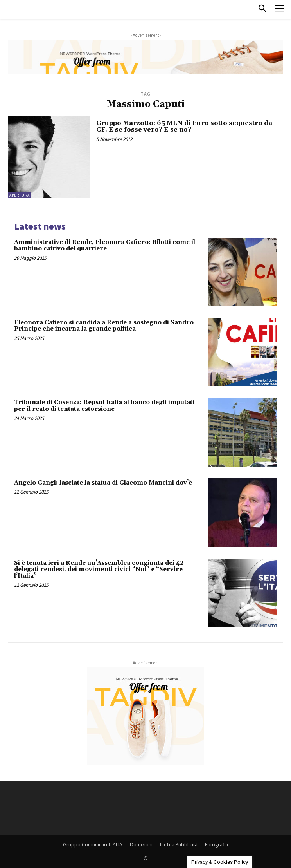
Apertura (20, 195)
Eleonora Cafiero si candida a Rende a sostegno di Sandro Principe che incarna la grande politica (104, 326)
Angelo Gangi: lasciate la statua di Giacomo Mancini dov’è (103, 483)
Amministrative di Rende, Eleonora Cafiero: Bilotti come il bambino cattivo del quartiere (105, 246)
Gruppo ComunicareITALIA (93, 845)
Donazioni (141, 845)
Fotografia (216, 845)
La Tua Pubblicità (179, 845)
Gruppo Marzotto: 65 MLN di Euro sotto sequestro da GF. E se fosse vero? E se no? (184, 127)
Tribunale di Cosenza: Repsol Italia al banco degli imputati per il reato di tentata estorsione (104, 406)
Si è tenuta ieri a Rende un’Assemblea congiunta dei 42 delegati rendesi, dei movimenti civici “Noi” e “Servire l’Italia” (99, 570)
